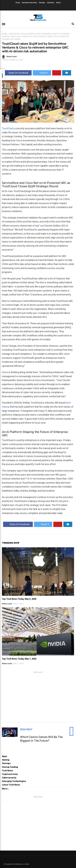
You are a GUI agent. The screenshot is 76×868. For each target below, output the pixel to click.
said (42, 226)
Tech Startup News (43, 36)
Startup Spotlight (12, 36)
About (58, 3)
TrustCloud (8, 128)
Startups (42, 3)
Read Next (26, 729)
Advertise (51, 3)
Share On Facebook (17, 73)
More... (6, 789)
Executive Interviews (29, 3)
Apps (5, 756)
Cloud (38, 34)
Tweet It (42, 73)
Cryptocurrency (10, 774)
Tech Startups (61, 36)
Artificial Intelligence (22, 34)
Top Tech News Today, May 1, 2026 (19, 659)
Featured (47, 34)
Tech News (7, 771)
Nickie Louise (7, 604)
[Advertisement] (38, 696)
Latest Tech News (11, 785)
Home (18, 3)
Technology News (11, 39)
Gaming (6, 760)
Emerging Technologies (14, 781)
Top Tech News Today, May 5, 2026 (19, 599)
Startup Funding (61, 34)
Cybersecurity (9, 778)
